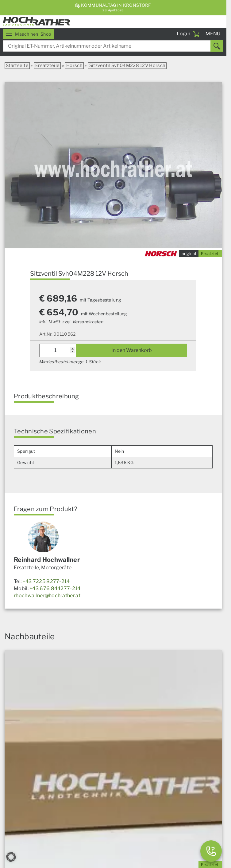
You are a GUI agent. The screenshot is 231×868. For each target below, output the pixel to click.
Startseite (17, 65)
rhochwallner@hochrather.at (47, 596)
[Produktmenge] (58, 350)
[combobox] (113, 46)
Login (184, 34)
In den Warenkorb (132, 350)
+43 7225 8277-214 (46, 581)
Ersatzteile (47, 65)
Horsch (74, 65)
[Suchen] (217, 46)
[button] (11, 857)
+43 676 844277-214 (55, 588)
